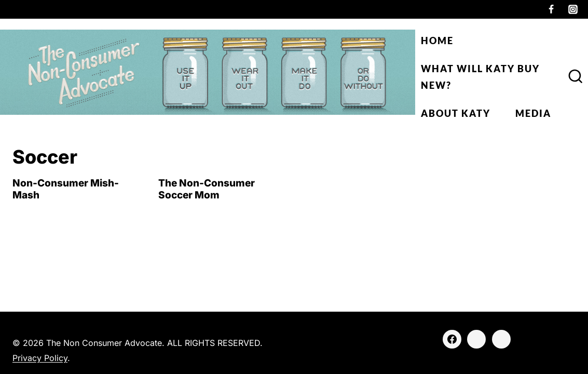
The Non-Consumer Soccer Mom (207, 189)
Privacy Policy (40, 358)
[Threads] (501, 339)
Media (533, 113)
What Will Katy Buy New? (480, 77)
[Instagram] (573, 9)
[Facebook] (551, 9)
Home (437, 41)
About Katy (456, 113)
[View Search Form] (576, 77)
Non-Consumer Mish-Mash (66, 189)
